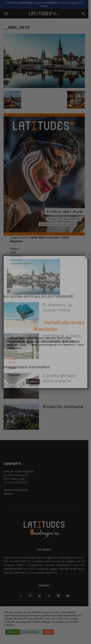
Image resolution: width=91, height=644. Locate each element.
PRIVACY (8, 499)
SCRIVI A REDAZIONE (16, 496)
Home (7, 22)
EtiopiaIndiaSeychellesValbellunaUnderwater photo (21, 262)
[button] (6, 14)
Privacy (48, 632)
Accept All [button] (13, 632)
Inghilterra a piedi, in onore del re (65, 344)
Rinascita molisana (63, 412)
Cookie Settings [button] (30, 632)
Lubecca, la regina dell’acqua (28, 22)
